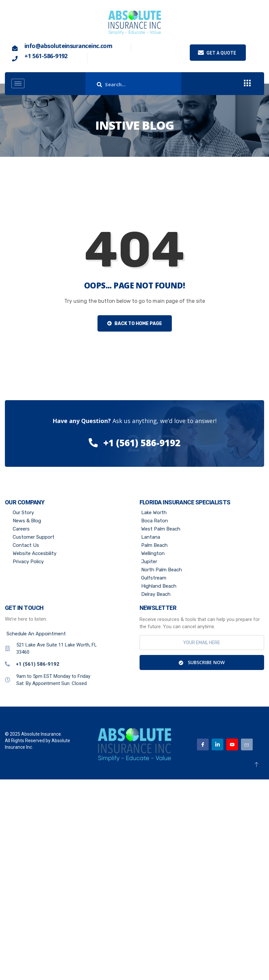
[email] (202, 643)
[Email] (247, 744)
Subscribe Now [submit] (202, 662)
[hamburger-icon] (18, 83)
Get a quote (217, 53)
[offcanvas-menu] (247, 83)
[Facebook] (203, 744)
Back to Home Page (135, 324)
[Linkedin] (217, 744)
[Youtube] (232, 744)
